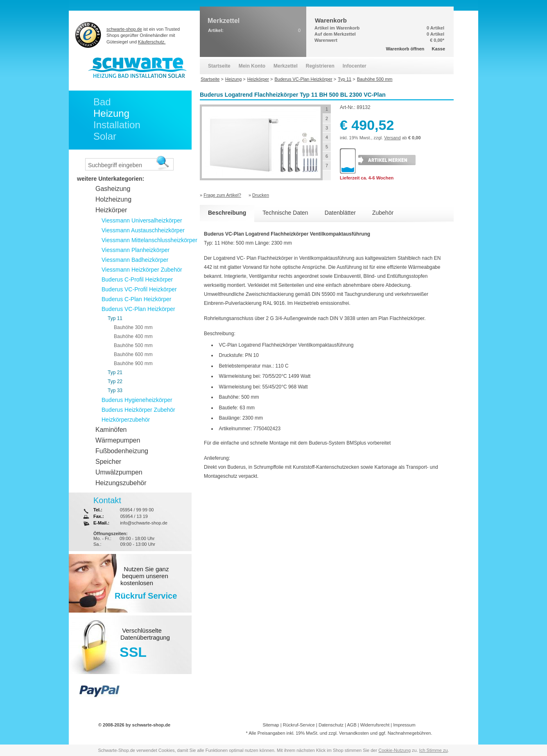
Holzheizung (113, 199)
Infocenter (355, 66)
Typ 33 (115, 390)
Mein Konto (252, 66)
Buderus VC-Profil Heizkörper (139, 289)
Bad (102, 102)
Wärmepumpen (118, 440)
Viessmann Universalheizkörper (142, 220)
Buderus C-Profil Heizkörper (137, 279)
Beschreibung (227, 213)
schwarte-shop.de (124, 29)
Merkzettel (286, 66)
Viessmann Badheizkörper (135, 260)
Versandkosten (354, 733)
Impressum (404, 725)
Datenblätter (340, 213)
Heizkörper (111, 210)
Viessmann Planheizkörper (136, 250)
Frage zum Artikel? (222, 195)
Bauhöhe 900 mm (133, 363)
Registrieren (320, 66)
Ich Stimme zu (434, 750)
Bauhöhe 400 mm (133, 336)
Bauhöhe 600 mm (133, 354)
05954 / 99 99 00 (137, 510)
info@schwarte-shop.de (144, 523)
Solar (105, 136)
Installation (117, 125)
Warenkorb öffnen (405, 49)
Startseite (219, 66)
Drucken (261, 195)
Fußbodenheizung (122, 451)
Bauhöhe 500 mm (133, 345)
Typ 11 (115, 318)
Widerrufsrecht (375, 725)
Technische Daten (285, 213)
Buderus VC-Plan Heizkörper (138, 309)
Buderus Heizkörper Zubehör (138, 410)
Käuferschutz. (152, 42)
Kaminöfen (111, 430)
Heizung (111, 113)
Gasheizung (113, 189)
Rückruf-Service (299, 725)
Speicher (108, 462)
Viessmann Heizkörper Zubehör (142, 270)
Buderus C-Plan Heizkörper (136, 299)
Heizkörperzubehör (126, 420)
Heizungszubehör (121, 483)
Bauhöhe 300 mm (133, 327)
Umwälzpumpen (119, 472)
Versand (392, 138)
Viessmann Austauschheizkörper (143, 230)
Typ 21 (115, 372)
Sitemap (271, 725)
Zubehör (383, 213)
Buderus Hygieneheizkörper (137, 400)
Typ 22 (115, 381)
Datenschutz (331, 725)
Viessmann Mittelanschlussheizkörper (149, 240)
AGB (351, 725)
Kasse (439, 49)
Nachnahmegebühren (409, 733)
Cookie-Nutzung (394, 750)
